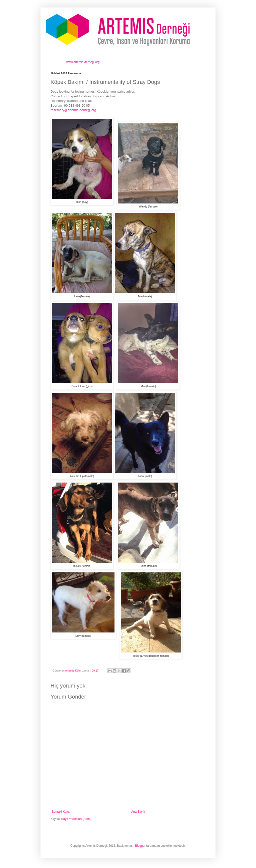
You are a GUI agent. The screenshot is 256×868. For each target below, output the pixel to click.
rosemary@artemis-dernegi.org (73, 110)
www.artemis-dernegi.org (83, 62)
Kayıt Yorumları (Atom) (76, 819)
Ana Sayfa (138, 812)
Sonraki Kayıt (61, 812)
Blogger (140, 846)
